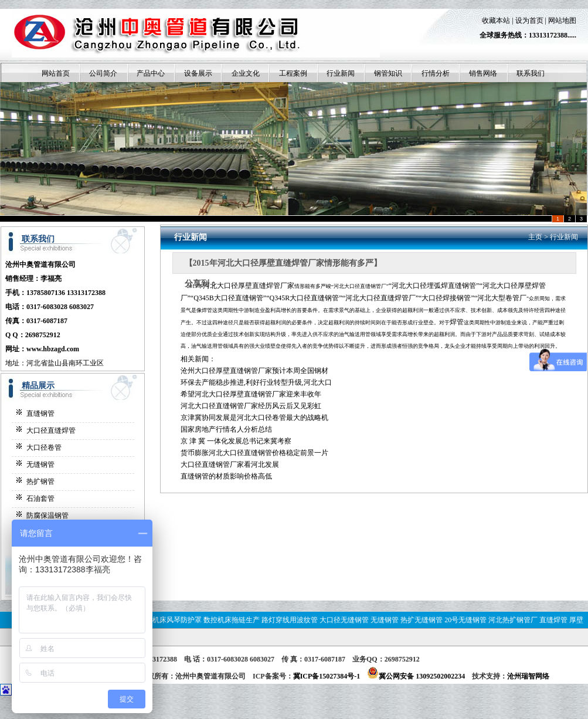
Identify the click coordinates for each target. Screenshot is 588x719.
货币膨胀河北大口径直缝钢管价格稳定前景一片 (254, 453)
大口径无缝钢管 (344, 620)
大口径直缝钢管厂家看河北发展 (230, 464)
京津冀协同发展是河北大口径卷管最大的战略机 (254, 418)
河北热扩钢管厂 (513, 620)
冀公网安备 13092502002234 (416, 676)
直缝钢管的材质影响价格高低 (226, 476)
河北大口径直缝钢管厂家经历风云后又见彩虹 (251, 406)
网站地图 (562, 21)
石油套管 (40, 498)
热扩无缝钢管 (422, 620)
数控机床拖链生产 (232, 620)
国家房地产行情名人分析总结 (226, 429)
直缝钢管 (40, 413)
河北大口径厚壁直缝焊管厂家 (249, 286)
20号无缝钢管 (465, 620)
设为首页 (529, 21)
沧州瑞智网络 (528, 676)
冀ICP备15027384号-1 (327, 676)
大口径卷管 (44, 447)
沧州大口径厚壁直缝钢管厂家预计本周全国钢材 (254, 371)
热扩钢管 (40, 481)
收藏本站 (496, 21)
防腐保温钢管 (47, 515)
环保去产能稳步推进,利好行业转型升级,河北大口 (256, 382)
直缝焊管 (553, 620)
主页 (535, 237)
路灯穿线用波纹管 (290, 620)
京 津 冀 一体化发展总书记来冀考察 (236, 441)
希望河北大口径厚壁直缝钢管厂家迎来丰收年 (251, 394)
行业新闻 (564, 237)
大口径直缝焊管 (51, 430)
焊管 (457, 322)
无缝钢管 (40, 464)
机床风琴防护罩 (177, 620)
